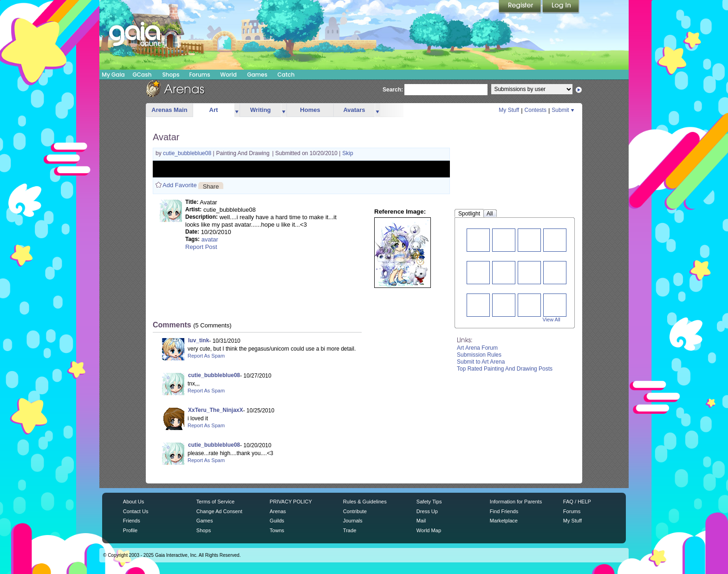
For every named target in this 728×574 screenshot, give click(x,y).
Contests (536, 110)
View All (552, 320)
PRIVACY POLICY (291, 502)
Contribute (355, 511)
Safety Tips (429, 502)
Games (257, 75)
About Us (133, 502)
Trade (350, 530)
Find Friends (504, 511)
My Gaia (113, 75)
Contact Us (136, 511)
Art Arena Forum (477, 348)
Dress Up (427, 511)
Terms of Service (215, 502)
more (237, 110)
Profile (130, 530)
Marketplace (504, 521)
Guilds (277, 521)
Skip (348, 153)
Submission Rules (479, 355)
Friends (132, 521)
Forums (199, 75)
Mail (421, 521)
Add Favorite (180, 185)
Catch (286, 75)
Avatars (354, 110)
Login (561, 7)
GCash (142, 75)
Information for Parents (516, 502)
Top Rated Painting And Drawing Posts (505, 369)
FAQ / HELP (577, 502)
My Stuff (509, 110)
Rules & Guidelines (365, 502)
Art (214, 110)
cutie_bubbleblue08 (188, 153)
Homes (310, 110)
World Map (429, 530)
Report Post (201, 247)
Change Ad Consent (219, 511)
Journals (353, 521)
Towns (277, 530)
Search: (393, 90)
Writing (261, 110)
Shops (171, 75)
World (228, 75)
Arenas (278, 511)
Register (520, 7)
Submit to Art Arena (481, 362)
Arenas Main (169, 110)
